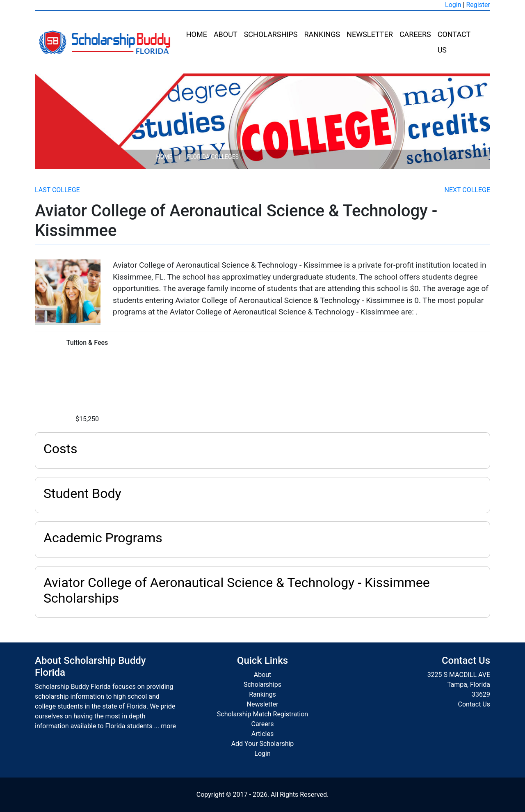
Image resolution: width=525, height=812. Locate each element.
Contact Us (454, 42)
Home (197, 34)
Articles (262, 734)
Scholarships (271, 34)
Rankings (322, 34)
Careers (415, 34)
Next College (467, 190)
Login (453, 5)
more (168, 726)
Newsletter (370, 34)
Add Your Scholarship (263, 744)
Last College (57, 190)
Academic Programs (103, 538)
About (226, 34)
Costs (60, 449)
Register (478, 5)
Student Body (82, 493)
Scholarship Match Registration (262, 714)
